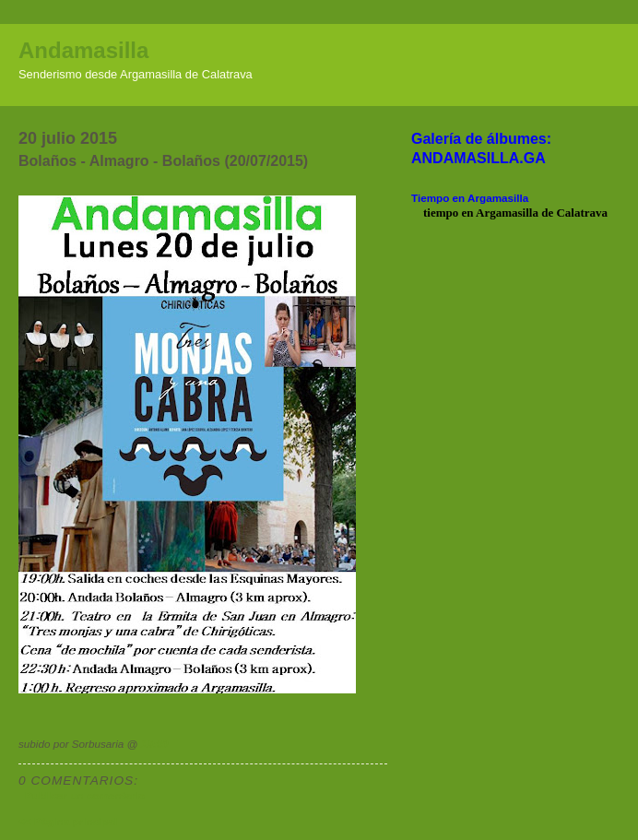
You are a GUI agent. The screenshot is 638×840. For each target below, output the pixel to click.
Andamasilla (83, 50)
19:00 (155, 744)
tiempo (441, 213)
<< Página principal (68, 821)
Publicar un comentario (85, 795)
